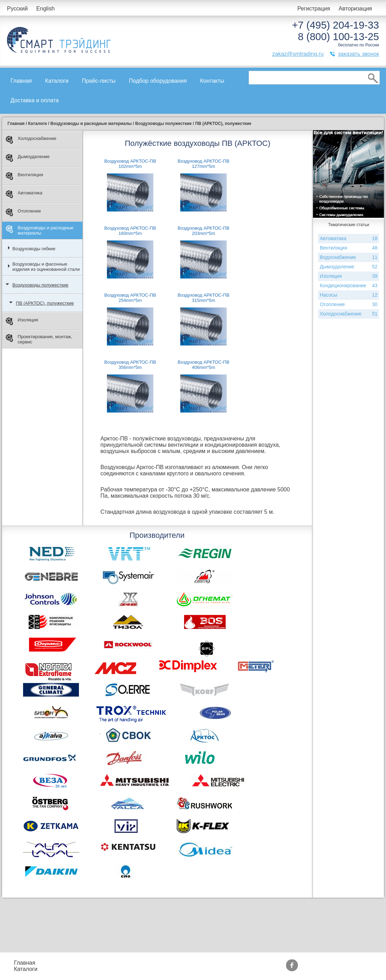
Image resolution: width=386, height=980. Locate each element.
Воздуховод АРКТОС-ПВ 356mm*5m (130, 365)
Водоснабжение (348, 257)
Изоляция (22, 321)
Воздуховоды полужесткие (41, 285)
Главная (21, 81)
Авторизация (355, 9)
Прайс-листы (99, 81)
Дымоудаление (28, 158)
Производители (241, 963)
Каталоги (57, 81)
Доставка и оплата (35, 100)
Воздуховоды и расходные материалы (40, 230)
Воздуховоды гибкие (34, 249)
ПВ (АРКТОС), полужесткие (45, 303)
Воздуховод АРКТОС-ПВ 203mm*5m (203, 231)
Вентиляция (24, 176)
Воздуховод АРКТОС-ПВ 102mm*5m (130, 164)
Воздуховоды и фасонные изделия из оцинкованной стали (46, 267)
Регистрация (314, 9)
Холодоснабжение (31, 140)
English (45, 9)
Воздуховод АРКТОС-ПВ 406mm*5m (203, 365)
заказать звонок (358, 54)
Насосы (348, 295)
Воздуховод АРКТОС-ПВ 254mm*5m (130, 298)
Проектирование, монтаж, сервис (39, 339)
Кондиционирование (348, 286)
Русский (17, 9)
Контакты (212, 81)
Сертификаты (189, 969)
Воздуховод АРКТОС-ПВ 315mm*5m (203, 298)
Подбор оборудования (158, 81)
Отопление (23, 212)
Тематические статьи (248, 969)
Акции (179, 963)
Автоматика (24, 194)
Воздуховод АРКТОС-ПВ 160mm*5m (130, 231)
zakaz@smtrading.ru (298, 54)
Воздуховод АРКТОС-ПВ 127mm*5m (203, 164)
